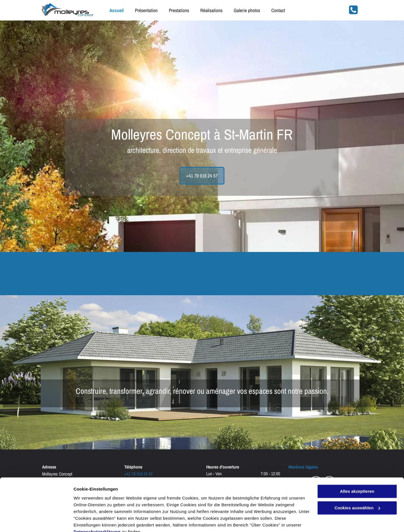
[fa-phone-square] (353, 13)
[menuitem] (111, 10)
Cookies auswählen (93, 521)
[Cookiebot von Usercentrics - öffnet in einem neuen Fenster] (36, 521)
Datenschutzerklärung (97, 505)
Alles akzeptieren (357, 465)
